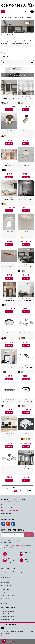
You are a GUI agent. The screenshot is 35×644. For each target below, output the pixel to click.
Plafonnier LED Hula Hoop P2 (26, 199)
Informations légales (9, 596)
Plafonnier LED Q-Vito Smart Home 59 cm (26, 98)
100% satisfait (6, 583)
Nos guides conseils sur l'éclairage (13, 572)
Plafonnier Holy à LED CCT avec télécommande (9, 435)
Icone (26, 197)
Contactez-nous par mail (10, 510)
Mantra (9, 96)
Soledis (14, 642)
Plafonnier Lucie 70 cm (9, 401)
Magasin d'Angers (8, 614)
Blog (4, 575)
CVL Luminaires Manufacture (26, 332)
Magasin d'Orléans (8, 619)
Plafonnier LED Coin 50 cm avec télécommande (9, 98)
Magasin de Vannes (8, 617)
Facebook (3, 524)
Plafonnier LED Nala (9, 199)
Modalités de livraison (9, 577)
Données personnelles (9, 601)
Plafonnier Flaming (9, 300)
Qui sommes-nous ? (8, 593)
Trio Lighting (9, 130)
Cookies (5, 604)
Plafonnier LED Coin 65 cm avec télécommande (26, 267)
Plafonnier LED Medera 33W (9, 267)
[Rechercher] (17, 12)
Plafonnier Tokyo (9, 166)
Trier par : (4, 53)
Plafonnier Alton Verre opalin (26, 166)
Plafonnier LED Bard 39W (9, 368)
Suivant (29, 491)
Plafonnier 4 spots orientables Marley (26, 435)
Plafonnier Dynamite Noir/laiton (26, 132)
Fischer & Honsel (9, 433)
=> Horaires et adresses (8, 515)
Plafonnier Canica (26, 233)
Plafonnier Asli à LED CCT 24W (9, 334)
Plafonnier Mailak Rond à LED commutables (26, 300)
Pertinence (6, 56)
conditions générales (18, 546)
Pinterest (8, 524)
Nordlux (26, 164)
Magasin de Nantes (8, 611)
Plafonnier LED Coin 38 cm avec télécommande (26, 401)
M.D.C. (9, 164)
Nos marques (6, 598)
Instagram (13, 524)
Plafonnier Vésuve (26, 334)
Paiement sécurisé (8, 585)
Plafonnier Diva (9, 132)
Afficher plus (6, 50)
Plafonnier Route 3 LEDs (26, 368)
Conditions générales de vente (12, 580)
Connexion (30, 3)
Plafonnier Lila (9, 233)
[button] (4, 641)
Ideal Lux (26, 130)
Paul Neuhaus (26, 96)
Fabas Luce (9, 231)
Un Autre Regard (9, 399)
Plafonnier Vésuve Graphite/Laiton (9, 469)
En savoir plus (6, 636)
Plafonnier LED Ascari (26, 469)
